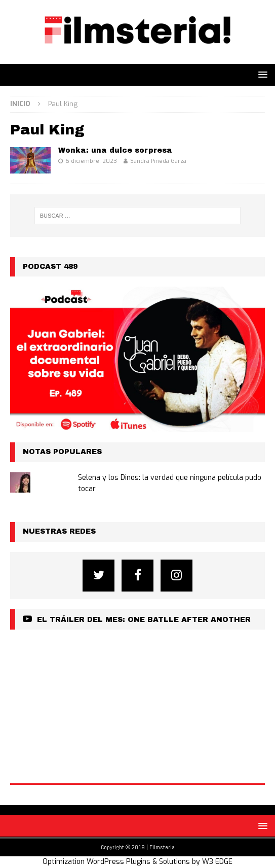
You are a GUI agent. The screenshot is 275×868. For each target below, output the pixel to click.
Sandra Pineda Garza (158, 161)
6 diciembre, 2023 (91, 161)
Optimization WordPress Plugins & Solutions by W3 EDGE (137, 862)
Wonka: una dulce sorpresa (115, 150)
